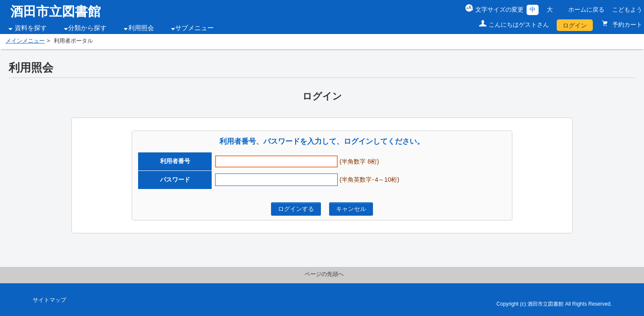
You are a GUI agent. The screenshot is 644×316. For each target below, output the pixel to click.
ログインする (296, 209)
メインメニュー (25, 41)
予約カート (626, 25)
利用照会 (141, 28)
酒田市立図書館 (55, 11)
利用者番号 (175, 161)
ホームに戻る (586, 9)
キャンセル (351, 209)
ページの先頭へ (324, 274)
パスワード (175, 180)
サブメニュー (194, 28)
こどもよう (627, 9)
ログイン (575, 25)
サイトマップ (49, 300)
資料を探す (31, 28)
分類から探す (87, 28)
